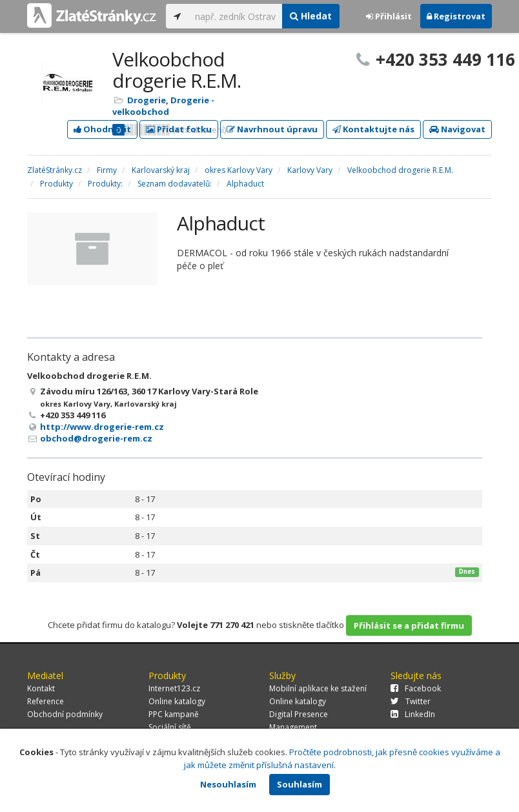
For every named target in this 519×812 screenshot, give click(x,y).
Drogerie (147, 100)
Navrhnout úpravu (272, 129)
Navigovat (457, 129)
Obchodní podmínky (65, 714)
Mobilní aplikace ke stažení (318, 688)
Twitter (411, 701)
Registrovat (456, 16)
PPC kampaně (174, 714)
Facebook (416, 688)
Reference (46, 701)
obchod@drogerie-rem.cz (96, 438)
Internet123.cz (174, 688)
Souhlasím (300, 784)
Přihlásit (389, 16)
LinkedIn (413, 714)
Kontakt (41, 688)
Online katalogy (177, 701)
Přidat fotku (179, 129)
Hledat (311, 16)
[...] (235, 16)
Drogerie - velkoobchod (163, 106)
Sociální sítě (170, 727)
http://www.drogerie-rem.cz (102, 427)
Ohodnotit (102, 129)
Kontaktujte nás (373, 129)
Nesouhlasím (228, 784)
